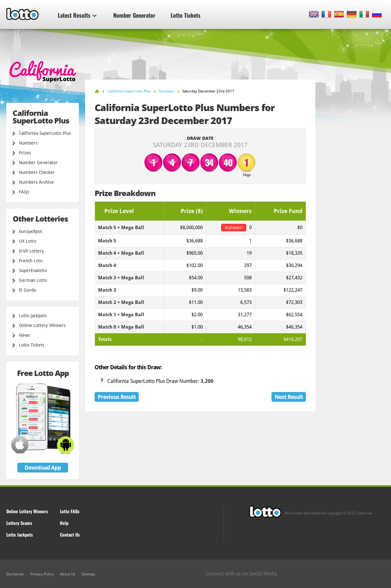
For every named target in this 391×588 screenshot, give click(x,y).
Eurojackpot (31, 231)
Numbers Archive (36, 182)
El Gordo (28, 290)
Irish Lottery (31, 251)
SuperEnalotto (33, 270)
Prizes (25, 153)
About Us (67, 574)
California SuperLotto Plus (45, 133)
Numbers (28, 143)
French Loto (31, 261)
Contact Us (70, 535)
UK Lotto (28, 241)
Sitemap (88, 574)
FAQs (24, 192)
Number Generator (134, 15)
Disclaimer (15, 574)
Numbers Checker (37, 172)
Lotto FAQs (70, 511)
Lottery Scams (19, 523)
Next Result (289, 397)
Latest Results (77, 15)
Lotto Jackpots (33, 316)
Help (64, 523)
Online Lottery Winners (42, 325)
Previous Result (117, 397)
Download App (43, 468)
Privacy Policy (42, 574)
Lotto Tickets (186, 15)
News (24, 335)
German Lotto (33, 280)
